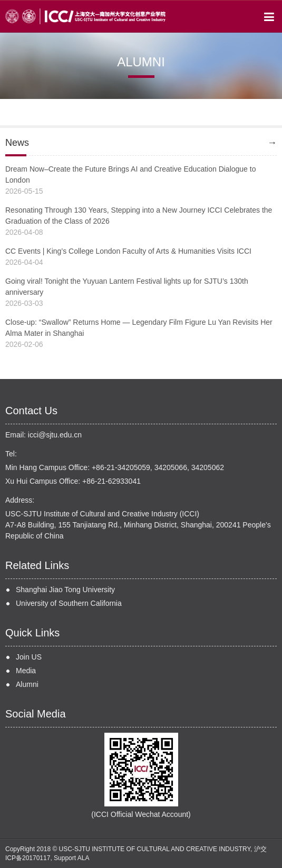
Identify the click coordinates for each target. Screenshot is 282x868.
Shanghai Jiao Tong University (65, 590)
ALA (84, 858)
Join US (29, 657)
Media (26, 671)
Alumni (27, 684)
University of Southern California (69, 603)
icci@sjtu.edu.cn (55, 435)
